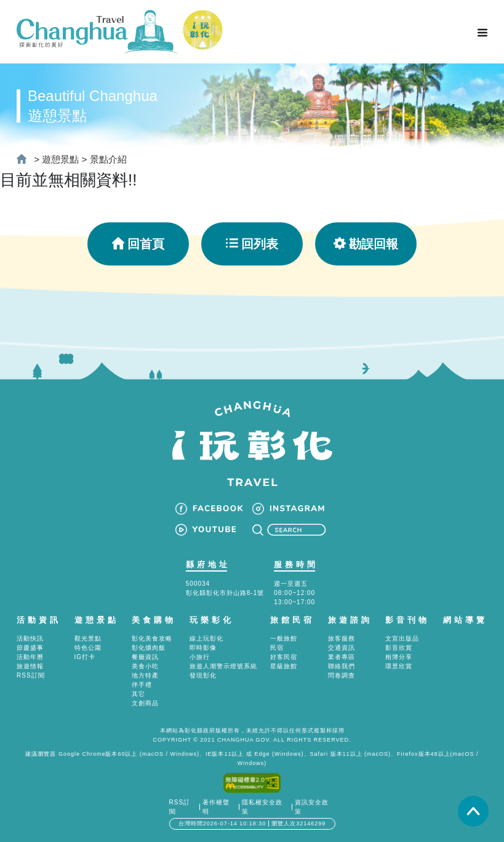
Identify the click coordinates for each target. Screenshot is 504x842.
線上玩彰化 (206, 638)
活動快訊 (30, 638)
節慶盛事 (30, 648)
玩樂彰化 (212, 620)
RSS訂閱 (31, 675)
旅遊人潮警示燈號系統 (223, 666)
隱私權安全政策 (262, 807)
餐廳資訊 (145, 657)
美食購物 (154, 620)
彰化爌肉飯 (149, 648)
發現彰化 (203, 675)
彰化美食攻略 (152, 638)
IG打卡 (85, 657)
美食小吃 (145, 666)
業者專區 (342, 657)
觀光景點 (88, 638)
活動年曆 (30, 657)
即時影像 (203, 648)
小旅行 (200, 657)
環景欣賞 (399, 666)
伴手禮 (142, 685)
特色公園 (88, 648)
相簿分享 (399, 657)
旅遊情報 (30, 666)
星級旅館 (284, 666)
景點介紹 (108, 159)
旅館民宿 (292, 620)
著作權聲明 (216, 807)
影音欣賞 (399, 648)
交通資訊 (342, 648)
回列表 (252, 244)
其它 (138, 694)
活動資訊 (39, 620)
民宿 (277, 648)
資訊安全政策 (312, 807)
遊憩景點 (60, 159)
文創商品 (145, 703)
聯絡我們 (342, 666)
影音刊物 (407, 620)
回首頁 (138, 244)
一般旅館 (284, 638)
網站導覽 (465, 620)
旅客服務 (342, 638)
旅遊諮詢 (350, 620)
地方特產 (145, 675)
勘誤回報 (366, 244)
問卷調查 (342, 675)
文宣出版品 (402, 638)
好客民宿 (284, 657)
